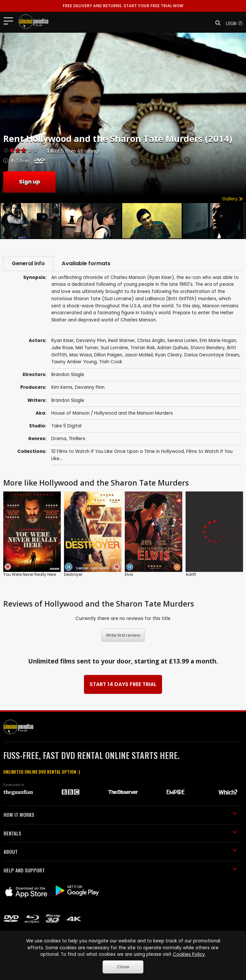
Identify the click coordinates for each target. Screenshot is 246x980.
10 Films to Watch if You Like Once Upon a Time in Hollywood (118, 451)
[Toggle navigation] (10, 21)
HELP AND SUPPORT (120, 870)
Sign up (29, 182)
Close (123, 967)
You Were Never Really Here (30, 574)
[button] (216, 23)
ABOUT (120, 851)
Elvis (129, 574)
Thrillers (77, 439)
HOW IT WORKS (120, 815)
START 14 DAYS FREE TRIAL (123, 684)
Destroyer (73, 574)
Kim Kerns (62, 387)
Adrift (191, 574)
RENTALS (120, 833)
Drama (59, 439)
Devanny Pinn (90, 387)
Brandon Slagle (68, 400)
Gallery (232, 199)
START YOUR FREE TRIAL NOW (123, 6)
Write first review (123, 635)
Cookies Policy (189, 954)
